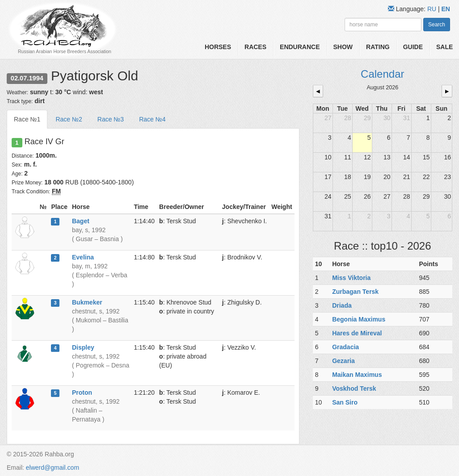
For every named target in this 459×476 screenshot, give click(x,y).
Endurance (300, 47)
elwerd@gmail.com (53, 468)
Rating (378, 47)
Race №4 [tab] (152, 119)
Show (343, 47)
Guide (413, 47)
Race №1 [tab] (27, 119)
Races (255, 47)
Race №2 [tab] (69, 119)
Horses (218, 47)
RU (433, 9)
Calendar (382, 74)
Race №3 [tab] (111, 119)
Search (437, 25)
